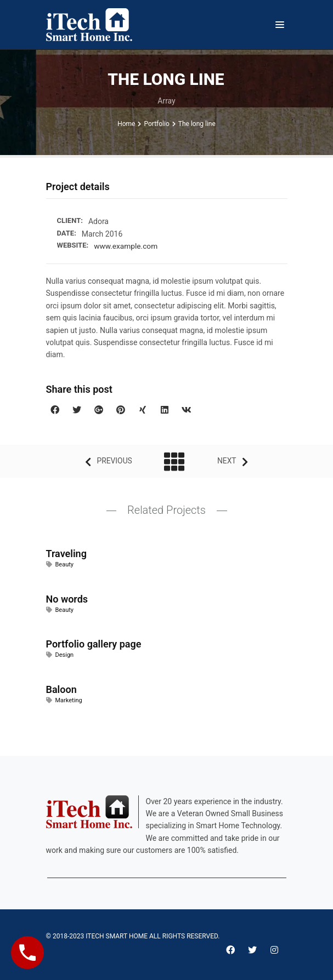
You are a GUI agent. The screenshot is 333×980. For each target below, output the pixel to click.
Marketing (69, 700)
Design (65, 655)
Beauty (65, 564)
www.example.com (126, 246)
